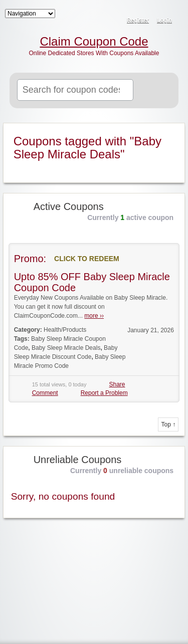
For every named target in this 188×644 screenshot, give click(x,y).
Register (138, 20)
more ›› (94, 316)
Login (164, 20)
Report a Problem (104, 393)
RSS (174, 13)
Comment (45, 393)
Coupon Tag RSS (172, 131)
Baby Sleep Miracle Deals (66, 348)
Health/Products (65, 330)
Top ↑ (168, 424)
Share (117, 384)
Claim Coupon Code (94, 42)
